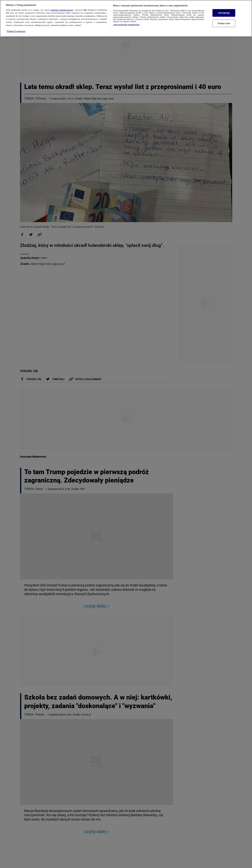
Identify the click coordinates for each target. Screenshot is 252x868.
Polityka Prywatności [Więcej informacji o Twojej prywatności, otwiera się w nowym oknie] (16, 31)
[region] (126, 18)
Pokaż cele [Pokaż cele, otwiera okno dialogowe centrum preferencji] (224, 23)
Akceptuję (224, 13)
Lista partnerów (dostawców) (126, 25)
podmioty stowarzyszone (62, 10)
